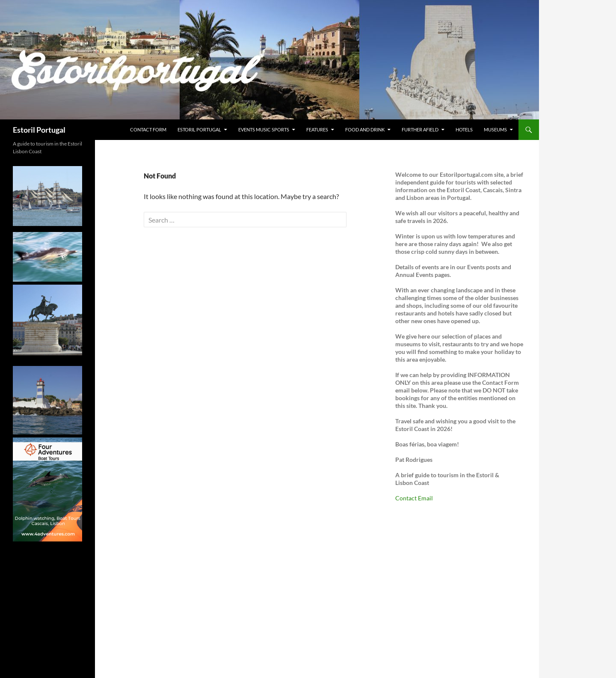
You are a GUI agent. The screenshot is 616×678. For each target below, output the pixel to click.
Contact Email (414, 498)
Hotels (464, 129)
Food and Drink (365, 129)
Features (317, 129)
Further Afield (420, 129)
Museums (495, 129)
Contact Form (148, 129)
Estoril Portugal (39, 130)
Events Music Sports (264, 129)
